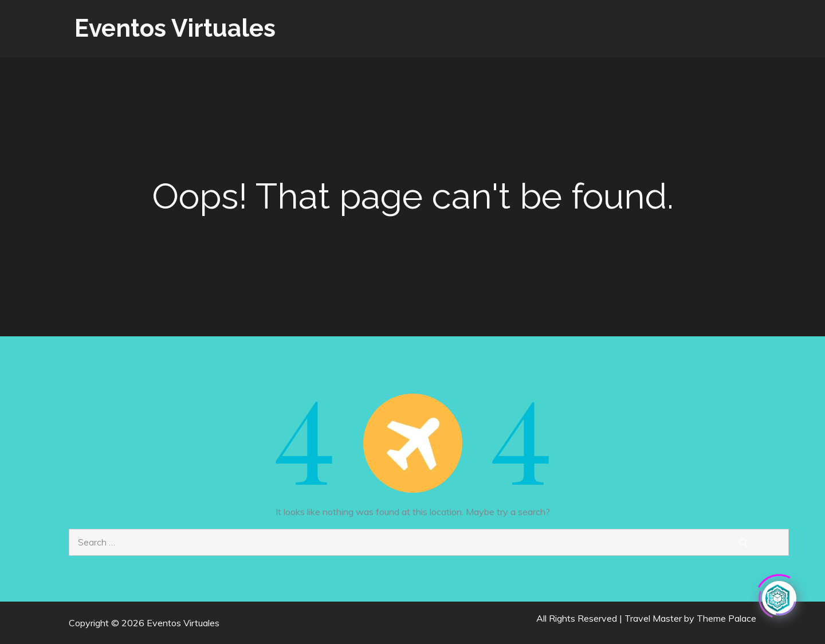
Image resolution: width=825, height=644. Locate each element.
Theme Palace (726, 618)
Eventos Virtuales (175, 28)
